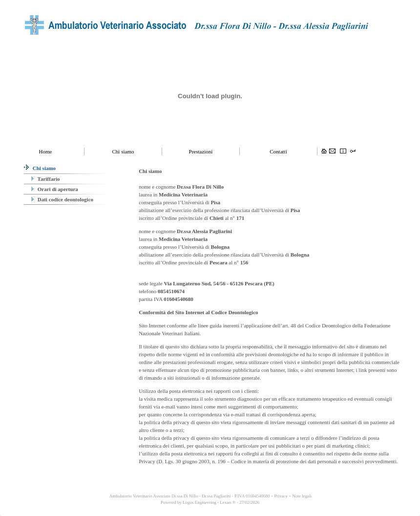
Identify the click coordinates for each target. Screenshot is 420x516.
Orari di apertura (55, 189)
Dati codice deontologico (62, 199)
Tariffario (46, 179)
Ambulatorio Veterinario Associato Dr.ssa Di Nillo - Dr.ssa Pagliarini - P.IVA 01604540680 (189, 496)
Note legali (302, 496)
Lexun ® (228, 502)
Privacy (281, 496)
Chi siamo (40, 168)
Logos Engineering (199, 502)
